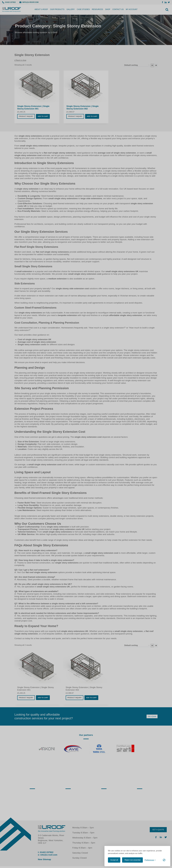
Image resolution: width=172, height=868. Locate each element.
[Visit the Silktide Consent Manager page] (164, 860)
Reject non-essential (132, 860)
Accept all (114, 860)
